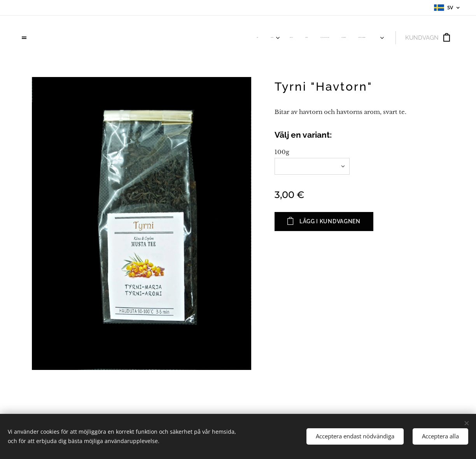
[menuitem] (280, 38)
